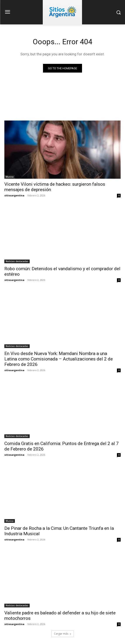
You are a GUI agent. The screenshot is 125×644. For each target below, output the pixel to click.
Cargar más (63, 634)
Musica (10, 177)
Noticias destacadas (17, 261)
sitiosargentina (14, 195)
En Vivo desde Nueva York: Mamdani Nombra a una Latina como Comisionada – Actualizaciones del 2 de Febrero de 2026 (59, 359)
